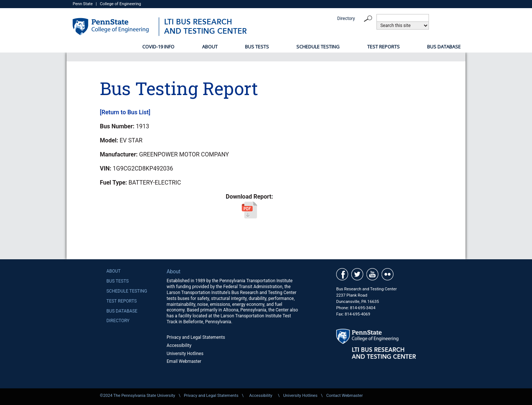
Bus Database (444, 47)
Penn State (83, 4)
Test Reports (383, 47)
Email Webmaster (184, 361)
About (210, 47)
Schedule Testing (318, 47)
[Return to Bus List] (125, 112)
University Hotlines (185, 354)
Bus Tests (257, 47)
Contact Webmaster (345, 396)
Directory (346, 18)
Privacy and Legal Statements (196, 337)
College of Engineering (120, 4)
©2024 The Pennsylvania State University (137, 396)
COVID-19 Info (158, 47)
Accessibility (179, 345)
